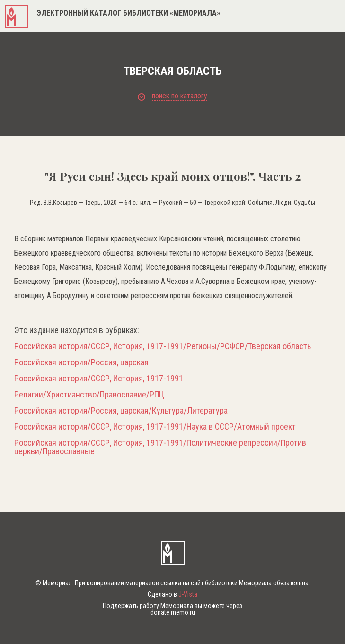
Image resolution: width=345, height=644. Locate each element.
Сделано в (172, 594)
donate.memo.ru (173, 612)
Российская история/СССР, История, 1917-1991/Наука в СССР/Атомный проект (155, 427)
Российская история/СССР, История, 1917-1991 (99, 379)
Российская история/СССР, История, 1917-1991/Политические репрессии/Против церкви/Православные (160, 447)
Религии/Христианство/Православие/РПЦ (89, 395)
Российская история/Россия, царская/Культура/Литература (121, 411)
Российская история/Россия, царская (81, 362)
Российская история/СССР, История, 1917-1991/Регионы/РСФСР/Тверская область (163, 346)
